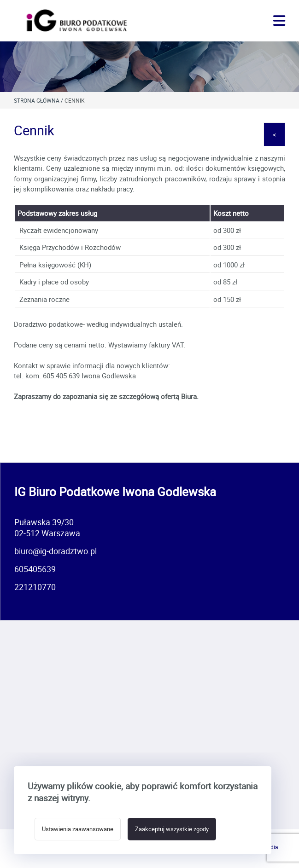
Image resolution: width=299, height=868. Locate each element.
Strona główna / (39, 100)
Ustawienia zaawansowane (78, 829)
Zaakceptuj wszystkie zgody (172, 829)
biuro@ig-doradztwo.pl (56, 551)
